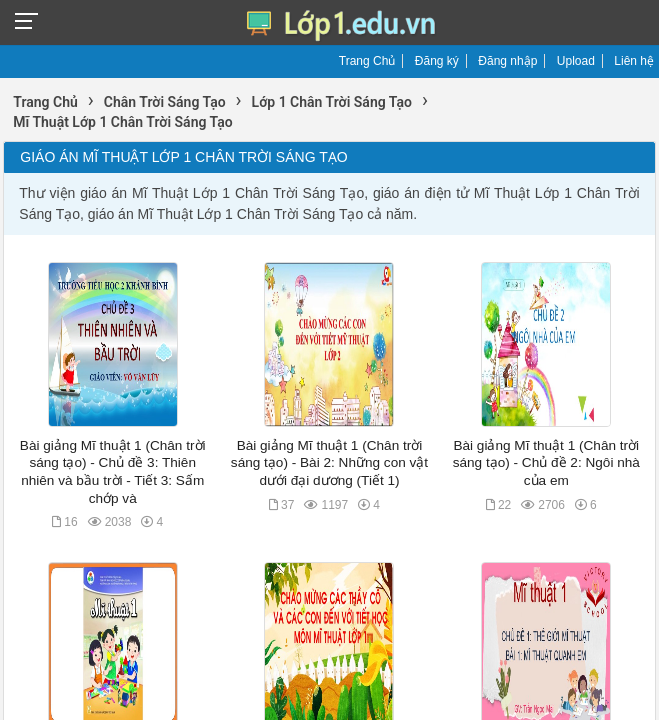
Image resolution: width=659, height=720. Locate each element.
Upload (576, 61)
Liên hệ (634, 61)
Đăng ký (437, 61)
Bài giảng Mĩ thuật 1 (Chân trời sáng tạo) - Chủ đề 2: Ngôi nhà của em (546, 463)
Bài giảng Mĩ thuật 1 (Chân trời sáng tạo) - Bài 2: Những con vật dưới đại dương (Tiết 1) (329, 463)
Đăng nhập (507, 61)
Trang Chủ (367, 61)
